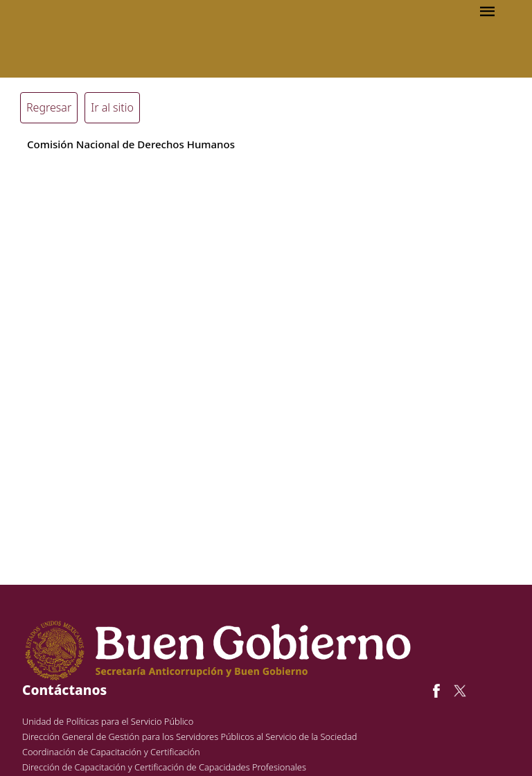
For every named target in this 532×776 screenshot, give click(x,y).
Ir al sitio (112, 107)
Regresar (49, 107)
